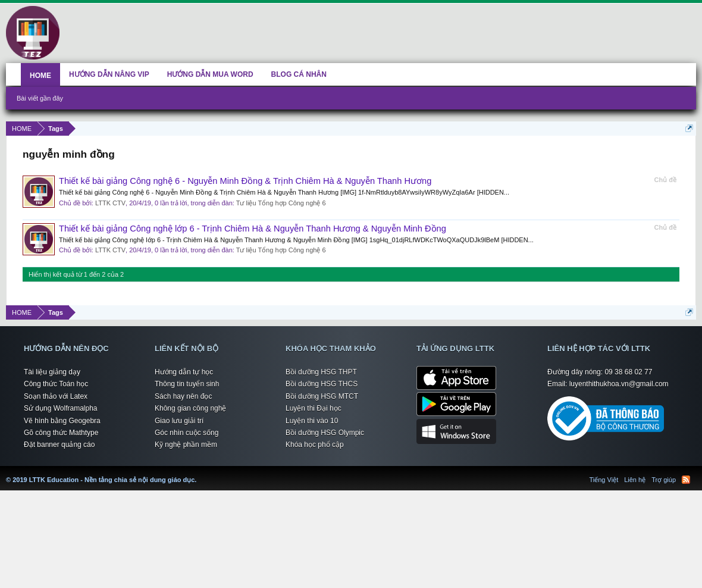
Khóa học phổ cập (315, 445)
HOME (40, 76)
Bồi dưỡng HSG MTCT (322, 396)
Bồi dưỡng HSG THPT (321, 372)
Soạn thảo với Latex (56, 396)
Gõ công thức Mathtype (61, 433)
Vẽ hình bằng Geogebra (62, 421)
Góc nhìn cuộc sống (187, 433)
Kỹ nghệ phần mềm (186, 445)
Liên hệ (635, 480)
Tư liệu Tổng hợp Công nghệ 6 (281, 203)
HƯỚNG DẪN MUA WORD (210, 74)
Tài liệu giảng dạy (52, 372)
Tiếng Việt (604, 480)
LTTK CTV (110, 203)
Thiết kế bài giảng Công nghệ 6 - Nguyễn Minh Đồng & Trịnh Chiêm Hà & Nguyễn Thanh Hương (245, 181)
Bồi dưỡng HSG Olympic (325, 433)
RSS (686, 480)
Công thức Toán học (56, 384)
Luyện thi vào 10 (312, 421)
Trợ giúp (664, 480)
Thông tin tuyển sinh (187, 384)
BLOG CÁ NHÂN (299, 74)
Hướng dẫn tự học (184, 372)
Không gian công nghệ (190, 408)
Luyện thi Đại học (314, 408)
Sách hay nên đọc (183, 396)
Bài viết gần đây (40, 98)
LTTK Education (199, 473)
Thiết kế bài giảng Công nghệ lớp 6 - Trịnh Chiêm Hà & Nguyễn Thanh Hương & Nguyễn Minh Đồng (253, 229)
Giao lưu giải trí (179, 421)
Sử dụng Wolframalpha (61, 408)
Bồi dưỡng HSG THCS (322, 384)
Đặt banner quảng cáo (59, 445)
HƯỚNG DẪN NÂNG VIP (109, 74)
